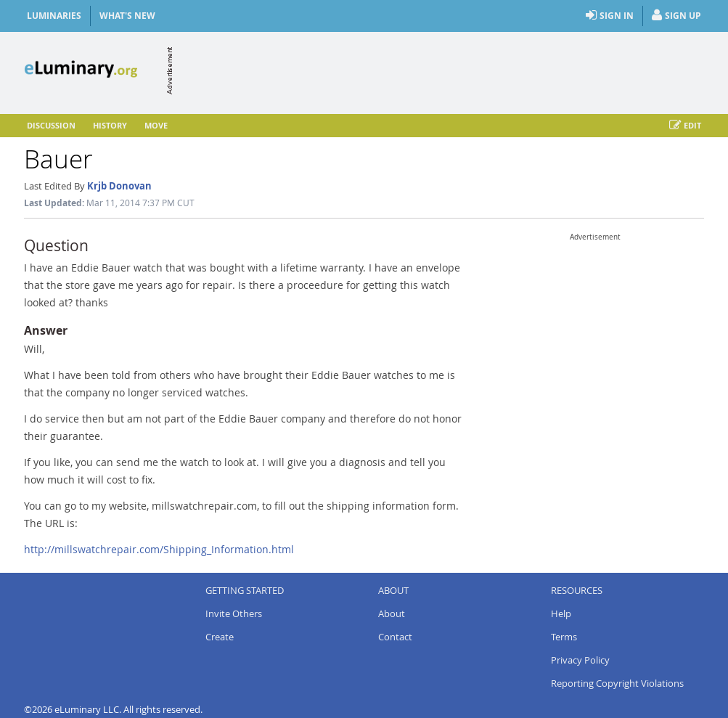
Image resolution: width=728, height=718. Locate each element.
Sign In (610, 16)
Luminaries (54, 16)
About (392, 613)
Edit (685, 126)
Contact (395, 637)
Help (561, 613)
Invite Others (234, 613)
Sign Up (676, 16)
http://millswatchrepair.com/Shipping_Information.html (159, 549)
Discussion (51, 125)
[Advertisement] (440, 70)
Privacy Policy (580, 660)
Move (156, 125)
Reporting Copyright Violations (617, 683)
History (110, 125)
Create (220, 637)
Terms (564, 637)
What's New (127, 16)
